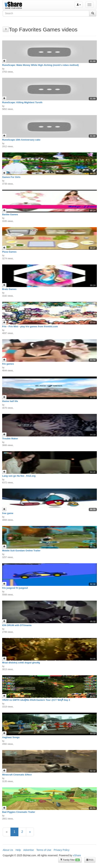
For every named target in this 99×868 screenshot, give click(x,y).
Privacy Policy (62, 850)
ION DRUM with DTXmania (17, 625)
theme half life (10, 401)
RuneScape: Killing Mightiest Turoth (22, 102)
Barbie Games (10, 214)
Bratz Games (9, 289)
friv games (8, 364)
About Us (8, 850)
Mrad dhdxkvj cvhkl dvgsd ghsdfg (21, 663)
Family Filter (70, 860)
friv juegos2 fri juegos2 (15, 588)
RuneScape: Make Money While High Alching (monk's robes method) (40, 65)
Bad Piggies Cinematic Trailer (19, 812)
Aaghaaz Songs (11, 737)
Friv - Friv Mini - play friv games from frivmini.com (30, 326)
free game (8, 513)
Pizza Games (9, 252)
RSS (90, 860)
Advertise (28, 850)
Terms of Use (44, 850)
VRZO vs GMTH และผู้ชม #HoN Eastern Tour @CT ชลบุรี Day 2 (36, 700)
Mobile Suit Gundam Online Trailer (21, 551)
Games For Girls (11, 177)
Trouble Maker (10, 439)
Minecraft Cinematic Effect (17, 775)
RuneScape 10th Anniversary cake (21, 140)
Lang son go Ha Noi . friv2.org (19, 476)
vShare (77, 855)
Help (18, 850)
